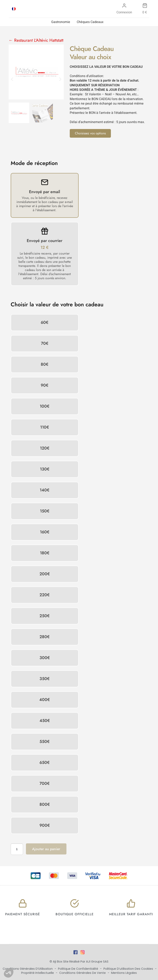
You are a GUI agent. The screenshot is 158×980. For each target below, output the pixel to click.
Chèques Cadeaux (90, 22)
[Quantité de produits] (17, 849)
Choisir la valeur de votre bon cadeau (57, 304)
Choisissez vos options (90, 133)
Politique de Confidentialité (78, 969)
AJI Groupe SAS (97, 962)
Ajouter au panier (46, 849)
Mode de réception (34, 163)
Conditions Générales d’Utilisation (28, 969)
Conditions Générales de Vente (83, 973)
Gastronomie (61, 22)
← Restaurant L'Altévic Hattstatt (36, 40)
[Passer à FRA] (14, 9)
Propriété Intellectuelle (38, 973)
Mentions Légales (124, 973)
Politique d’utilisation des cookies (129, 969)
